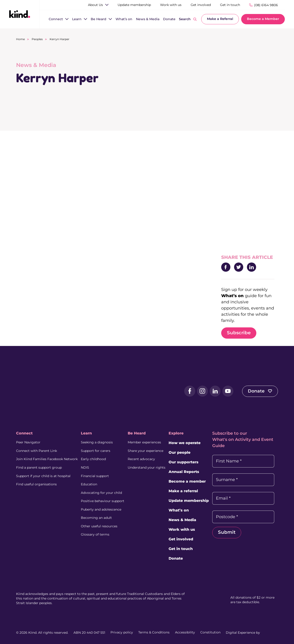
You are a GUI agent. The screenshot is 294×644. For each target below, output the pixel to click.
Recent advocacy (142, 459)
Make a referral (184, 491)
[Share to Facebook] (226, 267)
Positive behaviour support (103, 500)
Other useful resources (99, 525)
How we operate (185, 443)
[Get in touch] (230, 5)
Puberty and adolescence (101, 509)
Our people (180, 453)
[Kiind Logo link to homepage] (20, 14)
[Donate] (169, 19)
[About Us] (95, 5)
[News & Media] (148, 19)
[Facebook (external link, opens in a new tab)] (188, 391)
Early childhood (94, 459)
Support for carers (96, 451)
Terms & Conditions (154, 633)
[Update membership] (134, 5)
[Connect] (56, 19)
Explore (177, 433)
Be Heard (137, 433)
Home (20, 39)
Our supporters (184, 462)
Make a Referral (220, 19)
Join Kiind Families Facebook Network (47, 459)
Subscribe (239, 333)
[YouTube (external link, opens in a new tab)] (226, 391)
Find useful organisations (36, 484)
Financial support (95, 475)
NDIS (85, 467)
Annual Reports (184, 472)
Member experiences (145, 442)
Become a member (188, 482)
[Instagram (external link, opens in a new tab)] (201, 391)
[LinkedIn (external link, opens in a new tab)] (214, 391)
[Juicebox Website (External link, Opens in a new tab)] (269, 633)
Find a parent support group (39, 467)
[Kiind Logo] (34, 391)
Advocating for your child (102, 492)
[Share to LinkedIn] (252, 267)
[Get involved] (201, 5)
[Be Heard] (99, 19)
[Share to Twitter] (239, 267)
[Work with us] (171, 5)
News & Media (183, 520)
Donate (260, 391)
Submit (227, 533)
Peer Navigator (28, 442)
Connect (24, 433)
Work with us (182, 530)
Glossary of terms (95, 533)
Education (89, 484)
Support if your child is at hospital (43, 475)
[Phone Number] (264, 5)
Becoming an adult (97, 517)
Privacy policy (122, 633)
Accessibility (185, 633)
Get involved (181, 539)
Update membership (189, 501)
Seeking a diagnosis (97, 442)
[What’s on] (124, 19)
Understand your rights (147, 467)
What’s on (179, 510)
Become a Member (263, 19)
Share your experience (146, 451)
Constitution (210, 633)
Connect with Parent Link (37, 451)
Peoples (37, 39)
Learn (87, 433)
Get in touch (181, 549)
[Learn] (77, 19)
